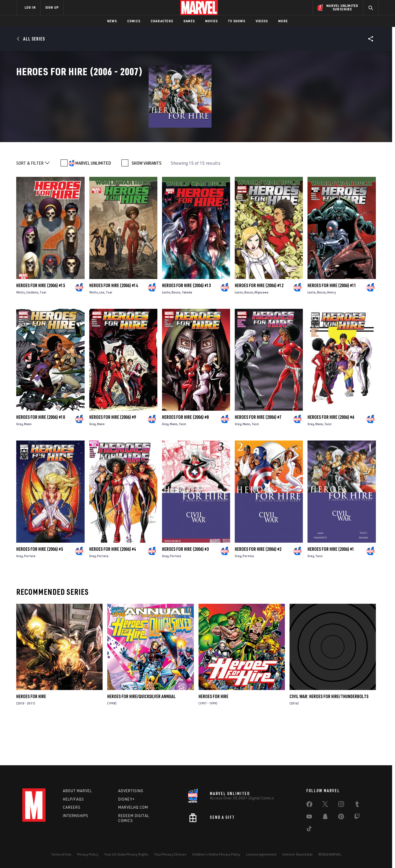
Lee (102, 331)
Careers (72, 807)
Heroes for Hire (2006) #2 (258, 588)
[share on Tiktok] (309, 830)
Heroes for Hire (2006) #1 (331, 588)
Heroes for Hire (31, 735)
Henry (331, 331)
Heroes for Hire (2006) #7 (258, 456)
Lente (166, 331)
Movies (211, 21)
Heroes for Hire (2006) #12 (259, 324)
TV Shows (237, 21)
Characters (162, 21)
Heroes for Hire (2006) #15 (41, 324)
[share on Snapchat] (325, 818)
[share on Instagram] (341, 805)
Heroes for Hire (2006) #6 (331, 456)
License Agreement (261, 854)
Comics (134, 21)
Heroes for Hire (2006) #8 (185, 456)
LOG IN (30, 7)
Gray (19, 463)
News (112, 21)
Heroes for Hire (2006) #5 (40, 588)
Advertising (131, 791)
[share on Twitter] (325, 805)
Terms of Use (61, 854)
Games (189, 21)
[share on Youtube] (309, 818)
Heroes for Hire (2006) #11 (332, 324)
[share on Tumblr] (357, 805)
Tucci (182, 463)
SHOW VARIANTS (146, 201)
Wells (21, 331)
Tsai (43, 331)
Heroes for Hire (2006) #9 (113, 456)
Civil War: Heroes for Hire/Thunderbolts (329, 735)
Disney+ (126, 799)
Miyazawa (261, 331)
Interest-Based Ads (297, 854)
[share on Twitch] (357, 818)
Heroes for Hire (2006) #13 (186, 324)
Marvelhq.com (133, 807)
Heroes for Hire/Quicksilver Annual (141, 735)
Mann (28, 463)
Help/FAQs (73, 799)
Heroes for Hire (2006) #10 (41, 456)
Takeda (187, 331)
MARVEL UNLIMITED (93, 201)
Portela (30, 594)
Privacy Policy (88, 854)
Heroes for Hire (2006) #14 (114, 324)
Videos (262, 21)
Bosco (176, 331)
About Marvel (77, 791)
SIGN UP (52, 7)
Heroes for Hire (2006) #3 (185, 588)
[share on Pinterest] (341, 818)
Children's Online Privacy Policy (216, 854)
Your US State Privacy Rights (126, 854)
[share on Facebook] (309, 805)
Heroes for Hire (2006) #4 (113, 588)
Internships (76, 816)
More (283, 21)
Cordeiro (32, 331)
